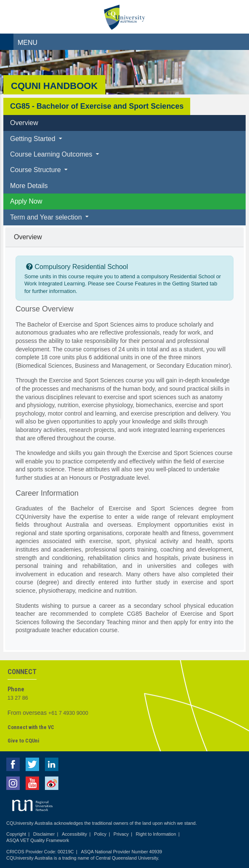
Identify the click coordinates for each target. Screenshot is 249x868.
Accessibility (74, 834)
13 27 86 (18, 698)
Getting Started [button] (34, 139)
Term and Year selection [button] (47, 217)
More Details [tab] (29, 186)
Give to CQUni (23, 741)
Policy (100, 834)
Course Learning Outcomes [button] (52, 154)
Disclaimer (44, 834)
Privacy (121, 834)
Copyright (16, 834)
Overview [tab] (24, 123)
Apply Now (26, 201)
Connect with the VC (31, 727)
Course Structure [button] (36, 170)
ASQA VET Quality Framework (38, 840)
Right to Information (156, 834)
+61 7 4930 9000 (68, 713)
